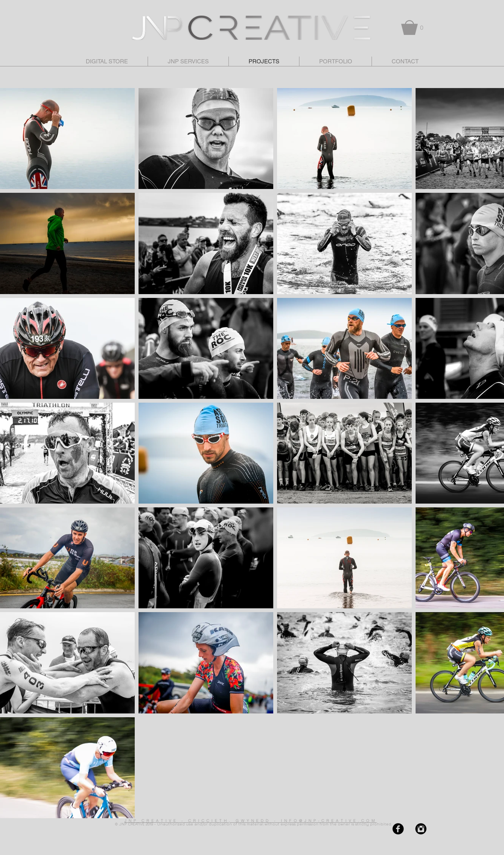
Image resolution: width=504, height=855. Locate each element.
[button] (414, 28)
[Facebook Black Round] (398, 829)
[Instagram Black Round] (421, 829)
